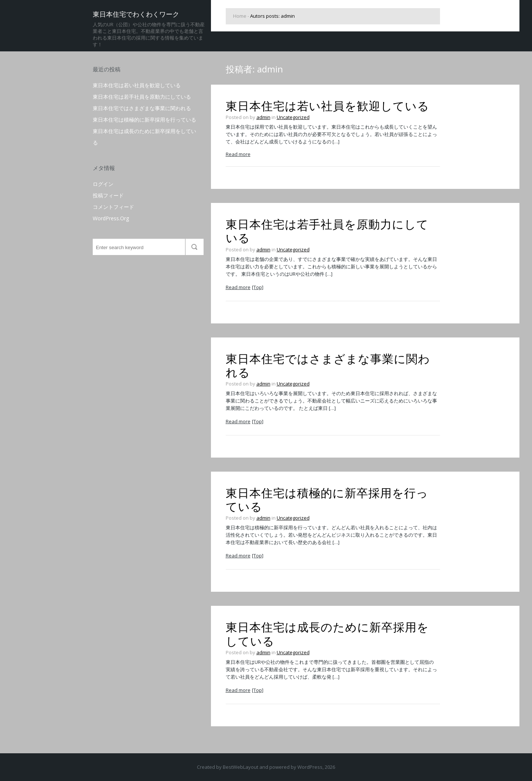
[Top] (258, 287)
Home (240, 16)
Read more (238, 154)
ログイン (103, 184)
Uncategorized (293, 117)
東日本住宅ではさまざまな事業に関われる (142, 108)
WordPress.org (111, 218)
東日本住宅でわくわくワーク (136, 14)
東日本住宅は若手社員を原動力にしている (142, 97)
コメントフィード (113, 207)
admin (263, 117)
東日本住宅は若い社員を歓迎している (137, 85)
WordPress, (311, 767)
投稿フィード (108, 195)
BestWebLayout (241, 767)
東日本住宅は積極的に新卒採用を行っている (144, 120)
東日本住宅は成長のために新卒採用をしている (327, 634)
